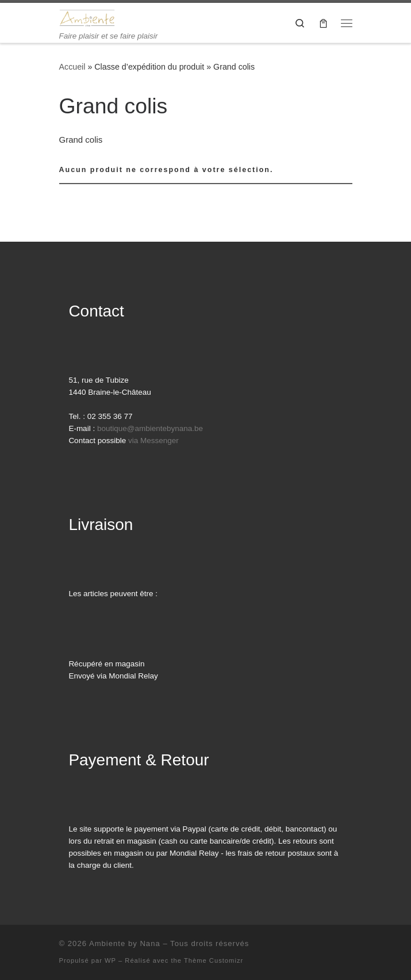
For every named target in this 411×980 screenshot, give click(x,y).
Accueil (72, 67)
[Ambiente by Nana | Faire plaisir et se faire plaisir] (87, 17)
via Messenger (153, 441)
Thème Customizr (214, 960)
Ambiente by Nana (125, 943)
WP (110, 960)
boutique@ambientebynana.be (150, 428)
